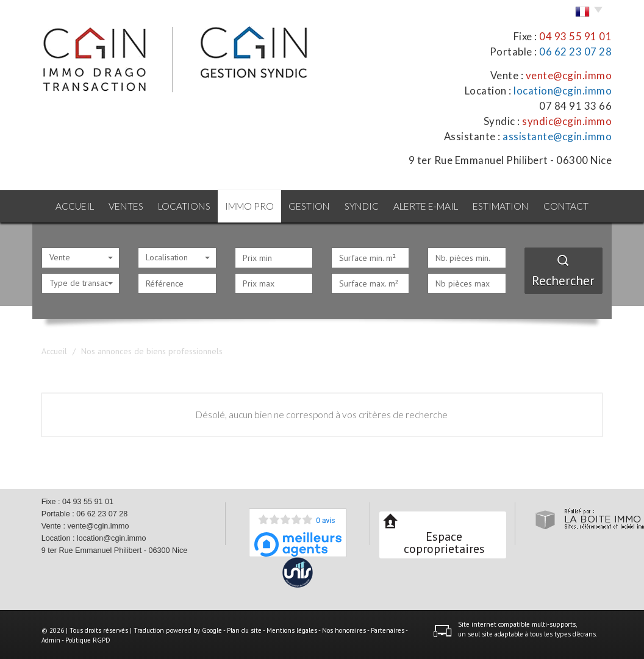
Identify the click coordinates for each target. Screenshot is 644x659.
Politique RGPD (88, 639)
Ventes (123, 206)
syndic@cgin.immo (567, 121)
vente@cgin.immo (569, 75)
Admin (51, 639)
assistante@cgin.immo (557, 136)
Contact (572, 206)
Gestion (309, 206)
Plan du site (244, 629)
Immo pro (248, 206)
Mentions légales (292, 629)
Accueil (69, 206)
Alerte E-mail (430, 206)
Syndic (363, 206)
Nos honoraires (344, 629)
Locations (182, 206)
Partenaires (388, 629)
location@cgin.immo (563, 91)
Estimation (505, 206)
